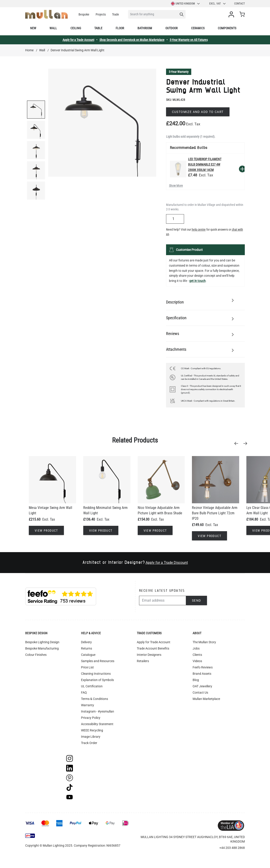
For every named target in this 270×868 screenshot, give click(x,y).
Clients (197, 655)
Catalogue (88, 655)
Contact (240, 4)
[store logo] (46, 14)
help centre (199, 229)
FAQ (84, 693)
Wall (53, 28)
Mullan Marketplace (206, 699)
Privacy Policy (91, 718)
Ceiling (76, 28)
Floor (120, 28)
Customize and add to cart (198, 112)
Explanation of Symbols (97, 680)
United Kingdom (186, 4)
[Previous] (238, 443)
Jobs (196, 648)
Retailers (143, 661)
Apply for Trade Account (154, 642)
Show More (176, 186)
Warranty (88, 705)
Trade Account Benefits (153, 648)
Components (227, 28)
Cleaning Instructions (96, 674)
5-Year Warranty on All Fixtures (189, 40)
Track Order (89, 743)
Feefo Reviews (203, 667)
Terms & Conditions (94, 699)
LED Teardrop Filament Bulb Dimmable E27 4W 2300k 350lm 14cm (205, 164)
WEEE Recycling (92, 730)
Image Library (91, 737)
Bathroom (145, 28)
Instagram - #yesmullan (98, 711)
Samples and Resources (98, 661)
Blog (196, 680)
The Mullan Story (204, 642)
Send (197, 600)
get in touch (197, 281)
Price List (87, 667)
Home (29, 50)
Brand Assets (202, 674)
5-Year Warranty (179, 72)
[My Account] (232, 14)
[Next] (247, 443)
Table (98, 28)
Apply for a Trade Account (78, 40)
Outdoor (171, 28)
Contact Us (200, 693)
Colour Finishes (36, 655)
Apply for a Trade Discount (167, 563)
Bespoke (84, 14)
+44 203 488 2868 (232, 848)
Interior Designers (149, 655)
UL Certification (92, 686)
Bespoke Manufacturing (42, 648)
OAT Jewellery (202, 686)
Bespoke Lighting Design (42, 642)
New (33, 28)
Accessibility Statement (97, 724)
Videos (197, 661)
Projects (101, 14)
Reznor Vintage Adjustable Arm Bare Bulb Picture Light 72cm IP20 (215, 513)
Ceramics (198, 28)
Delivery (86, 642)
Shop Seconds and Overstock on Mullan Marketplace (132, 40)
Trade (116, 14)
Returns (87, 648)
